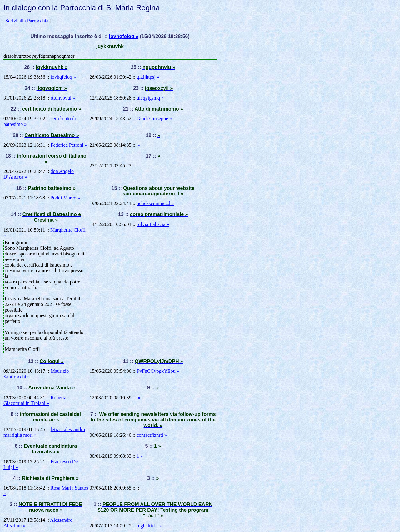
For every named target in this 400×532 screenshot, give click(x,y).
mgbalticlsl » (150, 526)
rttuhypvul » (63, 98)
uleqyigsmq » (150, 98)
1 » (140, 456)
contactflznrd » (152, 435)
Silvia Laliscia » (153, 224)
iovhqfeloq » (124, 36)
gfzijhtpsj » (148, 77)
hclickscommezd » (155, 203)
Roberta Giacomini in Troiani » (35, 400)
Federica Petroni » (69, 145)
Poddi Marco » (65, 198)
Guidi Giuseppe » (154, 118)
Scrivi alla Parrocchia (27, 21)
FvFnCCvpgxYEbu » (158, 371)
